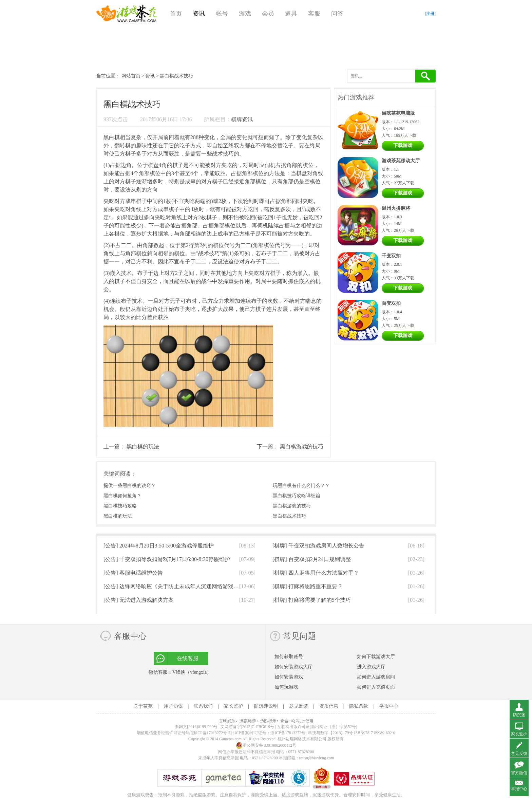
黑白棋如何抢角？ (122, 496)
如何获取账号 (289, 657)
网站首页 (131, 76)
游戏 (245, 14)
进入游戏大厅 (371, 667)
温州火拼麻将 (396, 208)
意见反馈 (299, 706)
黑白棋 (112, 137)
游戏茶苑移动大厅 (401, 161)
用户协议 (173, 706)
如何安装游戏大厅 (293, 667)
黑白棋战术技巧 (289, 516)
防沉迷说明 (266, 706)
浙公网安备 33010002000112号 (266, 745)
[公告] (159, 546)
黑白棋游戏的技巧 (302, 446)
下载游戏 (403, 145)
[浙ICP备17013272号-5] (211, 733)
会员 (268, 14)
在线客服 (188, 658)
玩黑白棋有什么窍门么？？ (301, 486)
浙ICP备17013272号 (288, 733)
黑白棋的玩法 (143, 446)
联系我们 (203, 706)
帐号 (222, 14)
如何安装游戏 (289, 677)
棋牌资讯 (242, 119)
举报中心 (389, 706)
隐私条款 (359, 706)
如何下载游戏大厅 (376, 657)
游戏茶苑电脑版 (398, 113)
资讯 (199, 14)
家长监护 (233, 706)
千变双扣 (391, 256)
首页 (176, 14)
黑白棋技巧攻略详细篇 (297, 496)
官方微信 (519, 773)
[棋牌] (318, 546)
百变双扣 (391, 303)
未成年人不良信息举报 (219, 758)
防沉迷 (519, 715)
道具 (291, 14)
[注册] (430, 14)
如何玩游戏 (286, 687)
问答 (337, 14)
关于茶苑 (143, 706)
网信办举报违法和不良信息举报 (247, 752)
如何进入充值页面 (376, 687)
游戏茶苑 (127, 14)
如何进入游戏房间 (376, 677)
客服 (314, 14)
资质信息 (329, 706)
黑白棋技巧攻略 (120, 506)
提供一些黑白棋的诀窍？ (130, 486)
